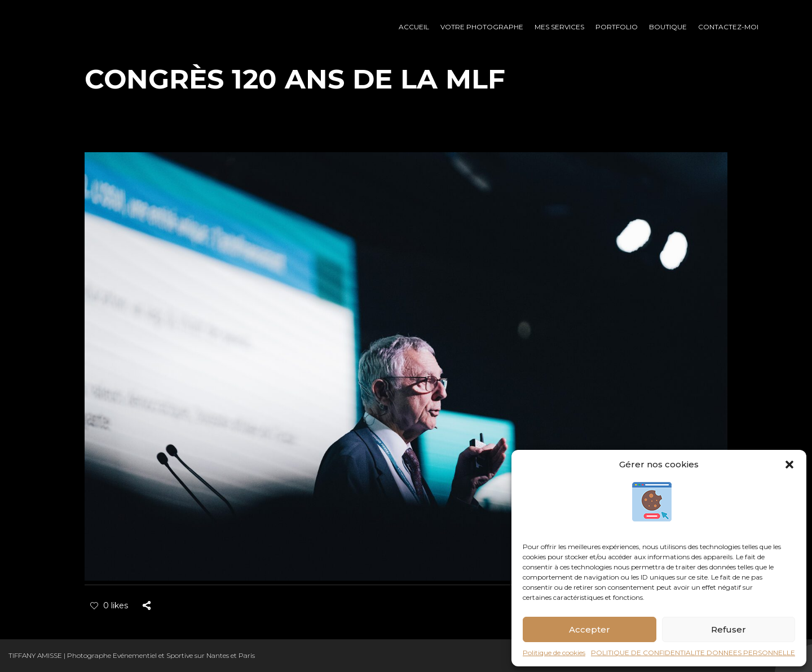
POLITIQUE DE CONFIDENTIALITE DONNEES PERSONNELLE (693, 653)
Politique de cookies (554, 653)
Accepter (590, 629)
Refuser (729, 629)
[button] (789, 465)
